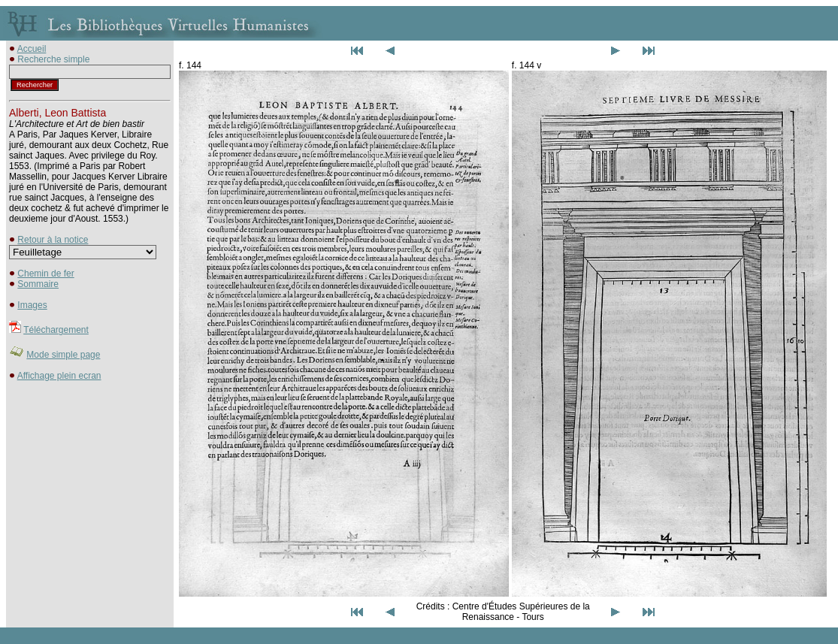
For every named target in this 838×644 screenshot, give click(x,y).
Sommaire (38, 284)
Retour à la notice (53, 240)
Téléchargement (56, 330)
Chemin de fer (45, 274)
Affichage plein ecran (59, 376)
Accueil (32, 49)
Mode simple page (63, 355)
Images (32, 305)
